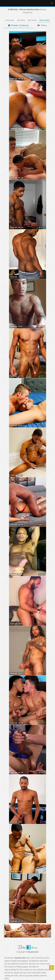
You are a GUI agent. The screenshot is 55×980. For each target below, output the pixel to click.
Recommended (44, 20)
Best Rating (21, 20)
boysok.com (33, 952)
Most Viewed (32, 20)
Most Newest (10, 20)
